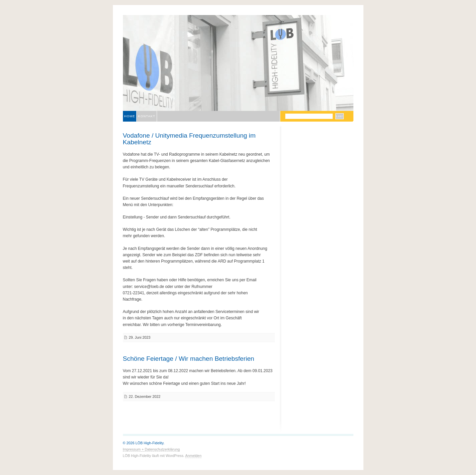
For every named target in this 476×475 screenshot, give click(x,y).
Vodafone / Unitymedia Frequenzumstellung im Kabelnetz (189, 139)
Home (130, 116)
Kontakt (147, 116)
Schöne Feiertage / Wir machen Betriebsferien (189, 359)
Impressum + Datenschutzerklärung (151, 449)
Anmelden (194, 456)
